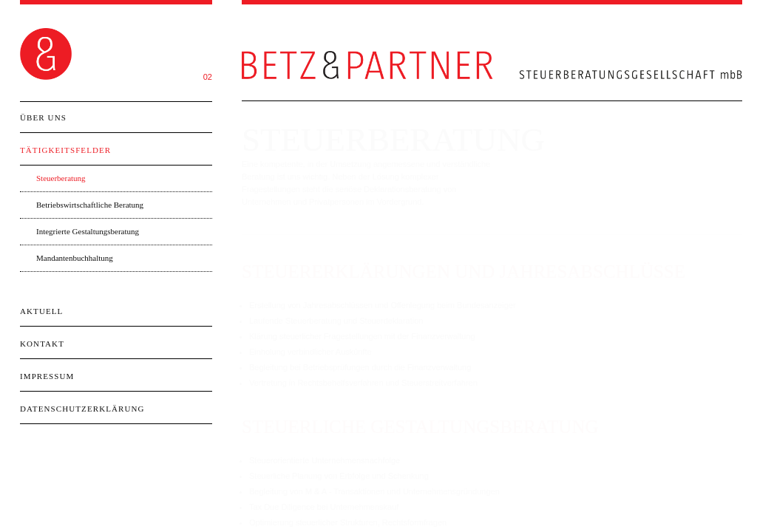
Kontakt (42, 344)
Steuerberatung (61, 178)
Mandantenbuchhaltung (75, 258)
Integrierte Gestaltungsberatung (88, 231)
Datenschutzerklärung (82, 409)
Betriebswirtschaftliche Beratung (90, 205)
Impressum (47, 376)
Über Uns (43, 117)
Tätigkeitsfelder (65, 150)
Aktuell (41, 311)
